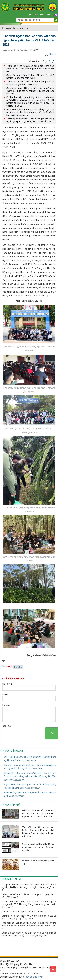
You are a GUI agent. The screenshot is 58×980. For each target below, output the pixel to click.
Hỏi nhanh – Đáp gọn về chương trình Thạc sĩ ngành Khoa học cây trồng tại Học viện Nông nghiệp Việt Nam (30, 776)
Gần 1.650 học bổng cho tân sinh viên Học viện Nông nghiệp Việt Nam (30, 759)
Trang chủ (8, 28)
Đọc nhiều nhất (12, 879)
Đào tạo (24, 28)
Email (49, 15)
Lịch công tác (36, 15)
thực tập (18, 667)
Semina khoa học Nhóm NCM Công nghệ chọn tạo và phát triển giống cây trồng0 (29, 917)
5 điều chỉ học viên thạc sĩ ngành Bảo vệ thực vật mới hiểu (30, 794)
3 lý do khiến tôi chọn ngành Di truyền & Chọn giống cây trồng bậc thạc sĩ (30, 786)
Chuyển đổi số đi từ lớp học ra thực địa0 (23, 911)
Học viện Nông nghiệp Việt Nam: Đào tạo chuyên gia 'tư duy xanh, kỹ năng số (30, 767)
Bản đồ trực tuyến (34, 977)
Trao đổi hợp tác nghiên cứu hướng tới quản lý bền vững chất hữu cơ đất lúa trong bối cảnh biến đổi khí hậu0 (29, 926)
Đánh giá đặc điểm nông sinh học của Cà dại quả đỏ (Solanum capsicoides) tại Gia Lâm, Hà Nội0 (29, 934)
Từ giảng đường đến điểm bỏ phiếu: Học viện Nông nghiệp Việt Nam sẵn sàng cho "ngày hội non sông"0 (29, 887)
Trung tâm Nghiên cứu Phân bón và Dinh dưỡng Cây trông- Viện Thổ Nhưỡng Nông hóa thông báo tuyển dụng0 (29, 904)
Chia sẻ (52, 54)
